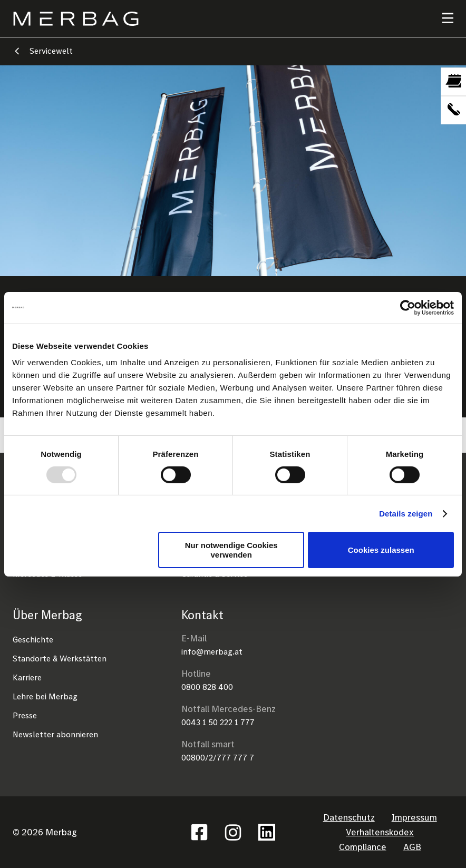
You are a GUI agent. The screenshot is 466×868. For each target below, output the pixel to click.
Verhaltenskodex (380, 832)
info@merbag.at (212, 651)
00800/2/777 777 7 (218, 757)
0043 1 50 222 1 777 (218, 722)
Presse (25, 715)
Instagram (233, 832)
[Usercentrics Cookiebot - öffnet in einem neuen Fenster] (408, 307)
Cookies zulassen (381, 550)
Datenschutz (349, 817)
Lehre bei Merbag (45, 696)
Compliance (363, 847)
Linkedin (267, 832)
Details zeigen (406, 514)
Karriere (27, 677)
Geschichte (33, 639)
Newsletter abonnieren (55, 734)
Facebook (199, 832)
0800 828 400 (207, 687)
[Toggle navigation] (441, 18)
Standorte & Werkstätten (60, 658)
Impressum (414, 817)
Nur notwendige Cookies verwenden (231, 550)
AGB (412, 847)
